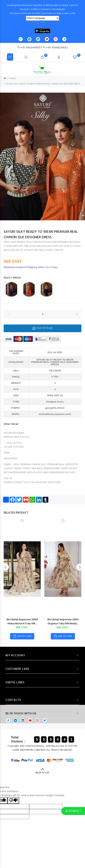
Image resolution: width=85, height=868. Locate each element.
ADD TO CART (24, 636)
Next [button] (82, 157)
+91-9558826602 (55, 48)
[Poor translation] (13, 801)
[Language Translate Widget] (42, 18)
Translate (48, 23)
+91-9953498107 (30, 48)
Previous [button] (3, 157)
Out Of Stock (42, 328)
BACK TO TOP (42, 773)
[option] (42, 156)
